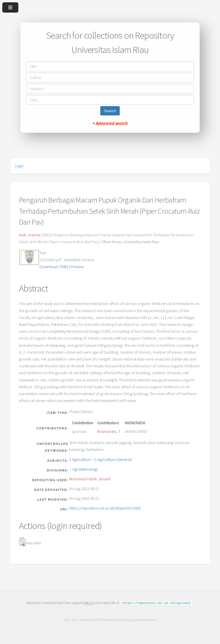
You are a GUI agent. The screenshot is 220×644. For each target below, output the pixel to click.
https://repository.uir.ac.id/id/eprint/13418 (105, 508)
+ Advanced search (110, 123)
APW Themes (102, 619)
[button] (22, 542)
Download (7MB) (54, 267)
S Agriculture (80, 459)
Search (110, 111)
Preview (77, 267)
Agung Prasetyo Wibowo (141, 619)
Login (19, 166)
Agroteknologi (85, 469)
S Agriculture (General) (113, 459)
